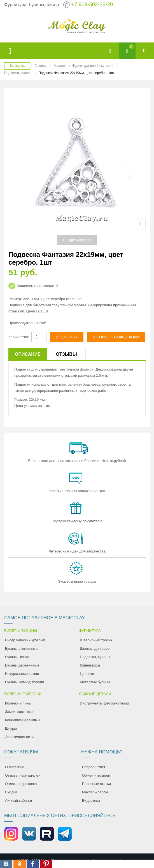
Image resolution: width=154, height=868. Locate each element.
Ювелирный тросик (96, 640)
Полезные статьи (96, 784)
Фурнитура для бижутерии (93, 66)
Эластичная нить (19, 737)
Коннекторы (90, 665)
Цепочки (87, 674)
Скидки (11, 792)
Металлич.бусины (95, 682)
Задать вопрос (77, 240)
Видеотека (91, 801)
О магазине (15, 767)
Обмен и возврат (96, 775)
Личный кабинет (19, 801)
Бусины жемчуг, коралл (25, 682)
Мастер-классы (95, 792)
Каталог (60, 66)
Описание (28, 354)
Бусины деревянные (22, 665)
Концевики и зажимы (23, 720)
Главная (41, 66)
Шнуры (11, 728)
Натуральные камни (22, 674)
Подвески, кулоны (18, 73)
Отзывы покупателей (23, 775)
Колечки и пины (18, 703)
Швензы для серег (95, 648)
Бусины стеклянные (22, 648)
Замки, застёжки (19, 712)
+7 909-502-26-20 (92, 4)
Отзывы (66, 354)
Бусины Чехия (17, 657)
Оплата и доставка (21, 784)
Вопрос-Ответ (94, 767)
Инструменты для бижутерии (104, 703)
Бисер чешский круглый (25, 640)
